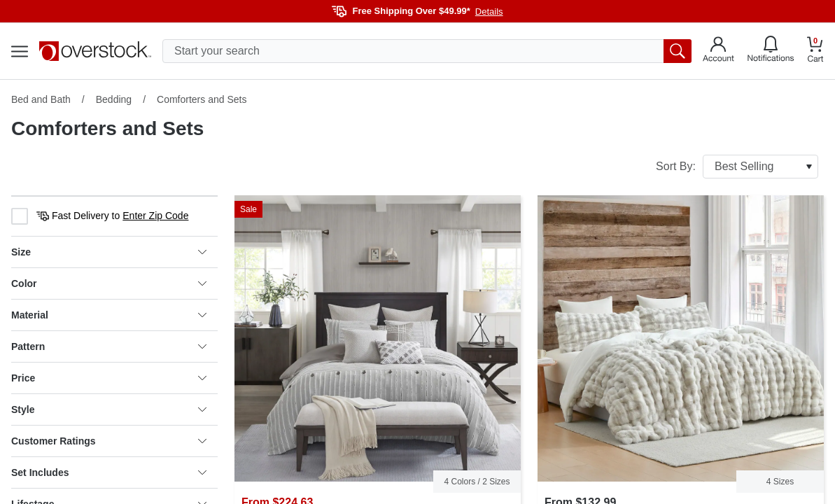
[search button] (678, 51)
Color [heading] (109, 283)
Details (489, 12)
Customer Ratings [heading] (109, 441)
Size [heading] (109, 252)
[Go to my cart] (815, 51)
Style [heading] (109, 409)
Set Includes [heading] (109, 472)
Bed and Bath (41, 99)
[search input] (427, 51)
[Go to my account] (718, 51)
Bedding (114, 99)
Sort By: (737, 167)
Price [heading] (109, 378)
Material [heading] (109, 315)
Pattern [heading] (109, 346)
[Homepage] (95, 51)
